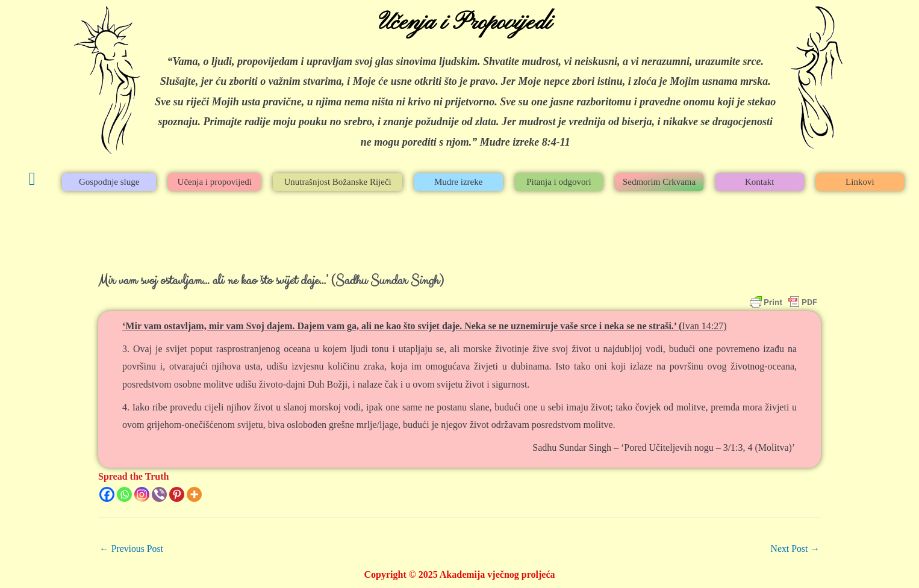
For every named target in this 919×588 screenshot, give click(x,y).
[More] (194, 494)
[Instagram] (142, 494)
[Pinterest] (177, 494)
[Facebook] (107, 494)
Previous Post (132, 549)
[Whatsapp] (124, 494)
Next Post (795, 549)
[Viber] (159, 494)
